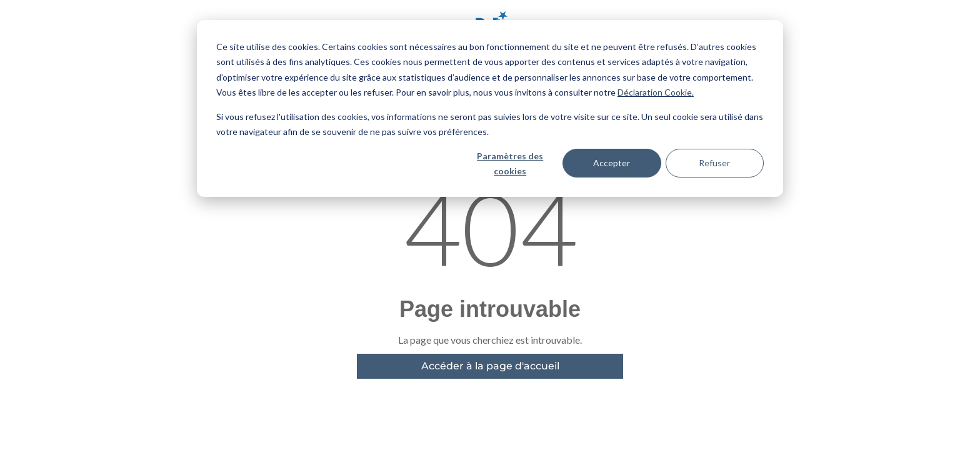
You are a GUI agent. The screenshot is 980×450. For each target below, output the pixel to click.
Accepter (612, 163)
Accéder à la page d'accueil (490, 366)
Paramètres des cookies (510, 164)
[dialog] (490, 108)
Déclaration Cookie (655, 92)
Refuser (714, 163)
